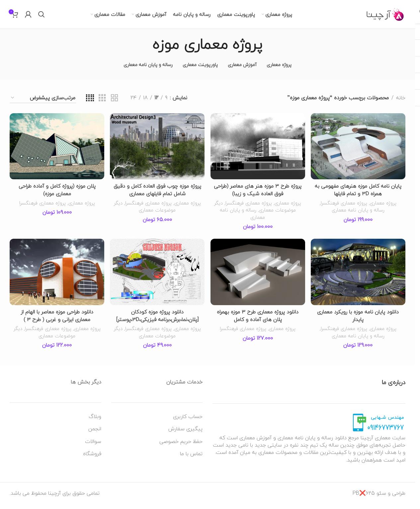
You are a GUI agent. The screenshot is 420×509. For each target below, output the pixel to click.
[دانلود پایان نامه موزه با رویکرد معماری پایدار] (358, 278)
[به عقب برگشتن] (271, 50)
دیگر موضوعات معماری (273, 215)
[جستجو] (42, 17)
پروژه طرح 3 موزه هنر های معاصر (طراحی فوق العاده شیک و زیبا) (258, 195)
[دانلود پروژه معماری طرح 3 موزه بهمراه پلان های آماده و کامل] (258, 278)
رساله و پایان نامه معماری (359, 215)
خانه (401, 104)
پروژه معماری (384, 208)
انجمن (95, 434)
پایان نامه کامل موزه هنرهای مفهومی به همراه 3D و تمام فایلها (358, 195)
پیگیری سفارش (185, 434)
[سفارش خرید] (43, 104)
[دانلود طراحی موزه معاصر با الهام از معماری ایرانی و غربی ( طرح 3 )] (57, 278)
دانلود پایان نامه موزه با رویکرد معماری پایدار (359, 321)
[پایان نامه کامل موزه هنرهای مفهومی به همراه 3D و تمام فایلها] (358, 152)
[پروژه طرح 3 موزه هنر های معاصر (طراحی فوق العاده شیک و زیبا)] (258, 152)
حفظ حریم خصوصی (181, 446)
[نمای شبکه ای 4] (90, 104)
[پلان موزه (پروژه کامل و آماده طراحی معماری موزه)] (57, 152)
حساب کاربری (188, 421)
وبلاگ (95, 421)
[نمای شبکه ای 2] (115, 104)
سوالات (93, 446)
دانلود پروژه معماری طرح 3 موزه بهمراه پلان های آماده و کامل (258, 321)
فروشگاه (92, 459)
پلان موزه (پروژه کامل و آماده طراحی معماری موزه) (57, 195)
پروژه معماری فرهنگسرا (344, 208)
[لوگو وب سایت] (385, 17)
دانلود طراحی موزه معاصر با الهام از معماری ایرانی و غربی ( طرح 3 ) (57, 321)
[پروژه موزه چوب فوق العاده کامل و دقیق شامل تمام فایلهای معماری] (157, 152)
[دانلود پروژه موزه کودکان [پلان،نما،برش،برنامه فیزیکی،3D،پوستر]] (157, 278)
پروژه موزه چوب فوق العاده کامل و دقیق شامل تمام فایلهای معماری (157, 195)
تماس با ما (191, 459)
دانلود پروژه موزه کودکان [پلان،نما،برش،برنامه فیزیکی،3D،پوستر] (157, 321)
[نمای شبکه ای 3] (102, 104)
